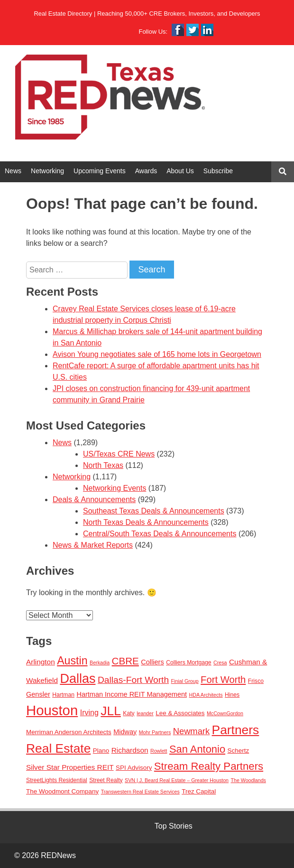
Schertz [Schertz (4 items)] (239, 751)
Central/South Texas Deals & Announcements (160, 534)
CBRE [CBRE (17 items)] (125, 661)
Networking (47, 171)
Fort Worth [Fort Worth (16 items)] (223, 680)
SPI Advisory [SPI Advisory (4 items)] (134, 768)
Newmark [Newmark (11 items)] (191, 731)
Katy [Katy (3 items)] (129, 713)
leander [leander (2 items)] (145, 713)
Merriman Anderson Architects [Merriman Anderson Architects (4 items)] (69, 732)
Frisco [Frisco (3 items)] (256, 681)
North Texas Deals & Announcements (146, 522)
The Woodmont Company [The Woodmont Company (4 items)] (62, 791)
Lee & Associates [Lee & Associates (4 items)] (180, 713)
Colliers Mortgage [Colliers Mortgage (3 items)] (189, 663)
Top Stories (174, 826)
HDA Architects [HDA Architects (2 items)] (206, 695)
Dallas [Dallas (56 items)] (78, 679)
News (13, 171)
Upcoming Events (100, 171)
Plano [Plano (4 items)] (101, 751)
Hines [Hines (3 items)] (232, 695)
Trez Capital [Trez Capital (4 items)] (199, 791)
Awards (146, 171)
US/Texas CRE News (119, 454)
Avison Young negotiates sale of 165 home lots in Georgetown (157, 354)
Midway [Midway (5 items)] (125, 732)
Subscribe (218, 171)
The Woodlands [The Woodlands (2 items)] (248, 780)
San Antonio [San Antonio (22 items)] (197, 749)
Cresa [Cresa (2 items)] (220, 663)
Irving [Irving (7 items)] (89, 712)
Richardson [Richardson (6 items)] (130, 750)
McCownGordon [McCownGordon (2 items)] (225, 713)
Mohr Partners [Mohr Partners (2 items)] (155, 732)
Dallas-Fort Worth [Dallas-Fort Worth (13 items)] (133, 680)
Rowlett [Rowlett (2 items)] (159, 751)
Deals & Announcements (94, 499)
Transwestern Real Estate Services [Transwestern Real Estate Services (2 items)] (140, 792)
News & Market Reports (93, 545)
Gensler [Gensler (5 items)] (38, 694)
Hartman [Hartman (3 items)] (63, 695)
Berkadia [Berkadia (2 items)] (100, 663)
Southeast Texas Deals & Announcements (154, 511)
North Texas (103, 465)
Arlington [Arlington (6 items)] (41, 662)
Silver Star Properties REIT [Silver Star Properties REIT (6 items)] (70, 767)
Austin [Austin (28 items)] (72, 661)
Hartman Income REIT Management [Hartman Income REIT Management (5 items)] (132, 694)
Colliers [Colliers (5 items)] (152, 662)
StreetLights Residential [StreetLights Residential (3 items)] (57, 780)
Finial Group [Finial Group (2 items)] (185, 681)
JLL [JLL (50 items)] (111, 711)
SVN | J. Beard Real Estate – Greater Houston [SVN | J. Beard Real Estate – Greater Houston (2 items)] (177, 780)
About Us (180, 171)
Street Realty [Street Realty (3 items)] (106, 780)
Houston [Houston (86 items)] (52, 710)
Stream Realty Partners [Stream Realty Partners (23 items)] (209, 766)
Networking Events (115, 488)
